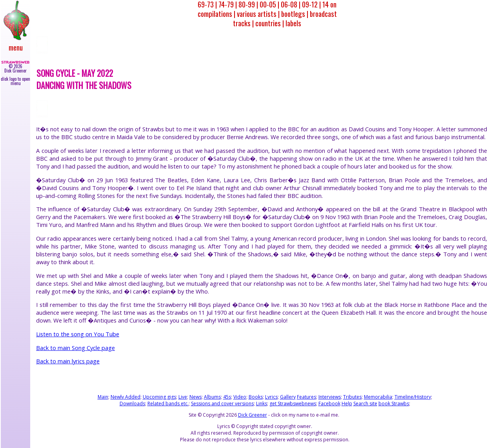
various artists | (258, 14)
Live (183, 397)
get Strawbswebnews (293, 404)
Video (240, 397)
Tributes (352, 397)
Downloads (132, 404)
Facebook (329, 404)
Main (103, 397)
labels (293, 23)
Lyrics (271, 397)
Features (306, 397)
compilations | (216, 14)
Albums (212, 397)
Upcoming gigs (159, 397)
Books (256, 397)
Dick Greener (253, 415)
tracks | (243, 23)
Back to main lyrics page (68, 361)
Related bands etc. (168, 404)
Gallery (288, 397)
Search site (365, 404)
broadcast (323, 14)
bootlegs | (295, 14)
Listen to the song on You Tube (78, 334)
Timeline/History (413, 397)
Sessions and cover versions (222, 404)
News (196, 397)
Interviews (330, 397)
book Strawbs (394, 404)
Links (262, 404)
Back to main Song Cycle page (75, 348)
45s (227, 397)
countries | (270, 23)
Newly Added (125, 397)
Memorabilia (378, 397)
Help (347, 404)
